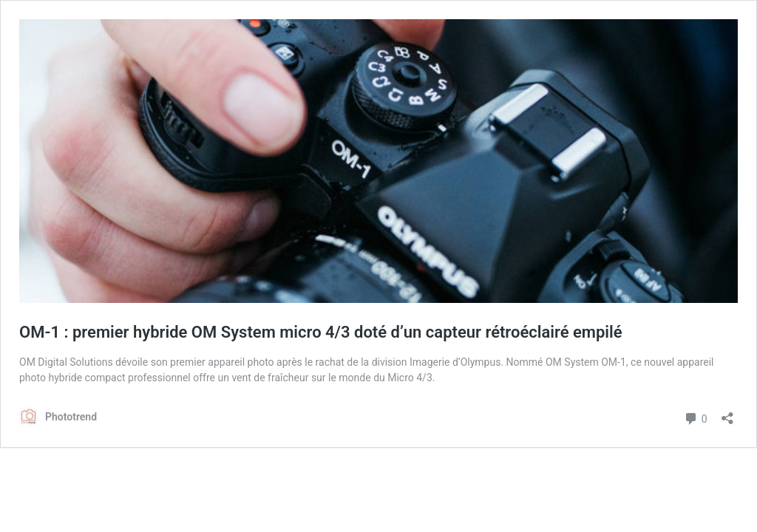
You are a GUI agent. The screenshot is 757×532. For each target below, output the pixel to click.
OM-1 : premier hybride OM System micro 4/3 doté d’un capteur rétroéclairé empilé (321, 332)
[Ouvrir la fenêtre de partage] (727, 413)
